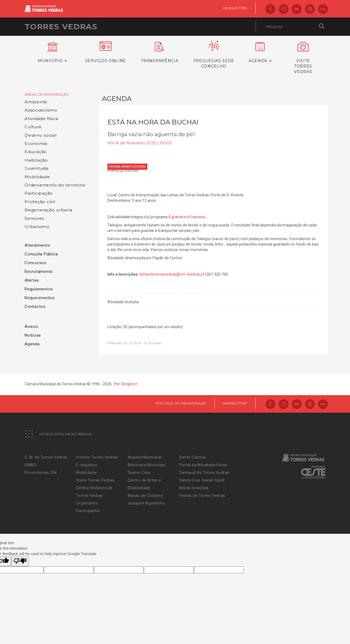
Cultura (33, 127)
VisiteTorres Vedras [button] (303, 58)
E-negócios (87, 465)
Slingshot (129, 384)
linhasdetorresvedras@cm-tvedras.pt (172, 274)
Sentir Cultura (192, 457)
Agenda (32, 344)
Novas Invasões (194, 488)
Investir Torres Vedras (97, 457)
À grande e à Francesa (186, 217)
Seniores (34, 218)
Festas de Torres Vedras (202, 496)
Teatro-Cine (139, 473)
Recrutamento (39, 272)
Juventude (37, 168)
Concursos (36, 263)
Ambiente (36, 102)
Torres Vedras (61, 27)
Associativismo (41, 110)
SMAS (30, 465)
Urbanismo (37, 227)
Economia (36, 143)
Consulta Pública (41, 254)
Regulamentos (39, 289)
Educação (36, 152)
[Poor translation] (20, 561)
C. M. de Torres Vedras (46, 457)
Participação (39, 193)
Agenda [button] (260, 53)
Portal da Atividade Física (203, 465)
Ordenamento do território (55, 185)
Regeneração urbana (49, 210)
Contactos (35, 307)
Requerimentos (40, 298)
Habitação (36, 160)
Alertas (32, 280)
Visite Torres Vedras (95, 480)
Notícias (33, 335)
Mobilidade (37, 177)
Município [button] (52, 53)
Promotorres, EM (41, 473)
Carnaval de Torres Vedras (204, 473)
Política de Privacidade (181, 403)
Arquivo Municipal (145, 457)
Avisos (31, 327)
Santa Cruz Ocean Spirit (202, 480)
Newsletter (235, 8)
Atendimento (37, 245)
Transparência (160, 53)
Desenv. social (41, 135)
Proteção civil (40, 202)
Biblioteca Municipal (147, 465)
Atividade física (41, 119)
